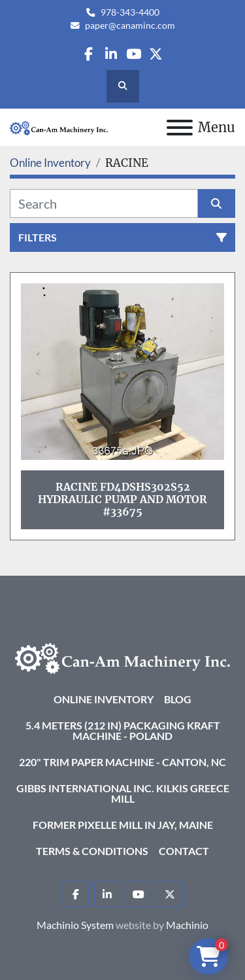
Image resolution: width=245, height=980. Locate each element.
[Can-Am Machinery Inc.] (122, 657)
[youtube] (134, 54)
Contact (184, 851)
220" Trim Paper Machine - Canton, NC (122, 762)
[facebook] (89, 54)
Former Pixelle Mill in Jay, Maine (123, 825)
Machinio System (75, 925)
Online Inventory (104, 699)
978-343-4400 (130, 12)
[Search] (104, 203)
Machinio (187, 925)
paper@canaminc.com (130, 26)
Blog (178, 699)
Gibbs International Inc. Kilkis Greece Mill (123, 793)
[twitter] (156, 54)
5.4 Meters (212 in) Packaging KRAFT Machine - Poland (123, 730)
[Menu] (180, 128)
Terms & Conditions (92, 851)
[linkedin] (111, 54)
